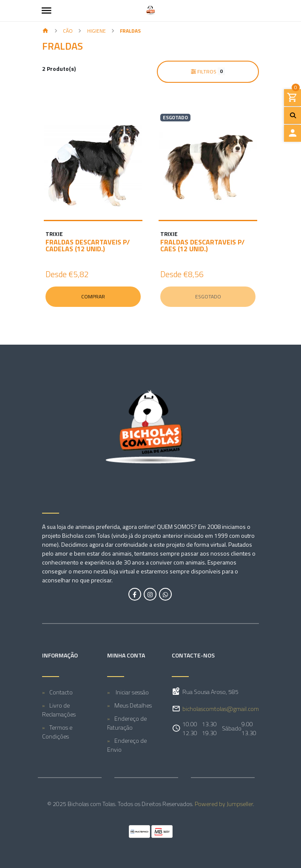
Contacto (61, 692)
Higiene (97, 31)
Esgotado (208, 296)
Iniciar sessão (132, 692)
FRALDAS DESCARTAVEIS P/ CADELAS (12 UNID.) (88, 245)
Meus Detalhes (133, 705)
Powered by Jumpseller (224, 804)
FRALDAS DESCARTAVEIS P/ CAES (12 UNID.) (202, 245)
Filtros (208, 71)
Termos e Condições (57, 732)
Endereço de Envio (127, 745)
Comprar (93, 296)
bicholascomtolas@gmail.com (221, 709)
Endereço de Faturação (127, 723)
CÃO (68, 31)
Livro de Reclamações (59, 710)
